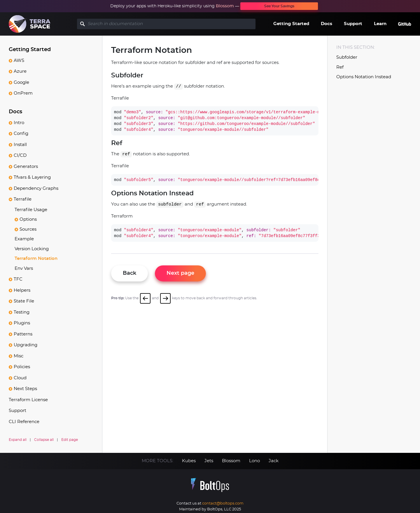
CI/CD (20, 155)
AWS (19, 60)
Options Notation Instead (364, 77)
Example (24, 239)
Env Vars (24, 268)
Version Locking (32, 249)
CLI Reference (24, 421)
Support (353, 24)
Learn (380, 24)
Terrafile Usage (31, 209)
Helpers (22, 290)
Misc (19, 356)
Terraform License (28, 400)
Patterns (23, 334)
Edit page (70, 439)
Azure (20, 71)
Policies (22, 367)
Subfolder (347, 57)
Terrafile (23, 199)
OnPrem (23, 93)
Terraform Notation (36, 258)
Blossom (225, 6)
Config (21, 133)
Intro (19, 122)
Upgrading (26, 345)
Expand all (18, 439)
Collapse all (44, 439)
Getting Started (291, 24)
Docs (327, 24)
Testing (22, 312)
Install (20, 144)
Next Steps (25, 388)
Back (130, 273)
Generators (26, 166)
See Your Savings (279, 6)
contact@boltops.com (223, 501)
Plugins (22, 323)
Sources (28, 229)
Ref (340, 67)
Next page (181, 273)
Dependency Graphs (36, 188)
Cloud (20, 378)
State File (24, 301)
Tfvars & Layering (32, 177)
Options (28, 219)
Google (21, 82)
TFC (18, 279)
